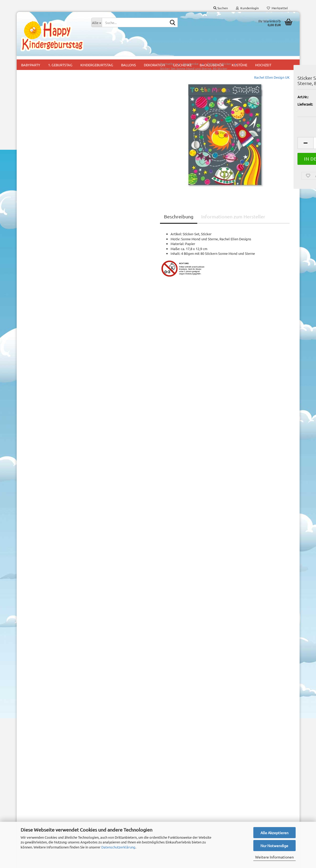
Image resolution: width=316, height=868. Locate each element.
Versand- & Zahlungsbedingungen (47, 783)
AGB (24, 809)
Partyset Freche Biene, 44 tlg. (53, 504)
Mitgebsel (99, 813)
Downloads (43, 258)
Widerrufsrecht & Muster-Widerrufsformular (40, 796)
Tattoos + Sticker (43, 139)
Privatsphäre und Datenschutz (44, 818)
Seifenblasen (40, 114)
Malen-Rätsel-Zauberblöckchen (41, 88)
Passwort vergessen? (41, 690)
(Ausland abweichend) (274, 118)
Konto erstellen (37, 682)
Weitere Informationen (274, 857)
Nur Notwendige (274, 846)
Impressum (29, 774)
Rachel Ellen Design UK (205, 86)
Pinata (96, 821)
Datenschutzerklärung (118, 847)
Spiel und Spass (42, 127)
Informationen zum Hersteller (167, 225)
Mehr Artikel (35, 362)
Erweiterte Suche (53, 419)
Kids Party (99, 790)
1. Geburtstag (102, 782)
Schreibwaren (40, 102)
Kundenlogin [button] (247, 8)
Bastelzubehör (36, 74)
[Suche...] (97, 22)
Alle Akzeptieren (274, 833)
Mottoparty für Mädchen (110, 806)
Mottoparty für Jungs (108, 798)
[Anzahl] (261, 152)
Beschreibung (112, 225)
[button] (239, 152)
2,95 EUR (53, 611)
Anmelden (53, 315)
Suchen (53, 407)
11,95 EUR (53, 515)
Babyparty (99, 774)
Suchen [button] (221, 8)
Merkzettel (277, 8)
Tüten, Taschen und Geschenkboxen (44, 153)
